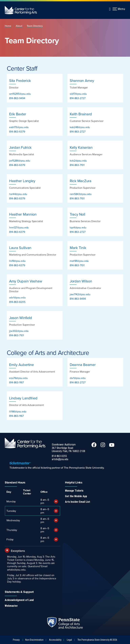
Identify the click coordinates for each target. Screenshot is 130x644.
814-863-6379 (17, 132)
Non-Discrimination (34, 640)
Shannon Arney (82, 80)
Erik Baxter (18, 114)
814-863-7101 (77, 165)
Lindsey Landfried (23, 398)
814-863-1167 (16, 382)
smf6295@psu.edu (20, 94)
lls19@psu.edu (17, 261)
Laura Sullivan (20, 248)
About (19, 26)
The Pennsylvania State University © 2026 (97, 640)
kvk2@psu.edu (78, 161)
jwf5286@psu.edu (20, 161)
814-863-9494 (17, 98)
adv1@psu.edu (17, 297)
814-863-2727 (78, 98)
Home (8, 26)
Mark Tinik (78, 248)
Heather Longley (22, 181)
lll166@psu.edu (18, 411)
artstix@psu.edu (60, 459)
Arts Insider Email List (78, 502)
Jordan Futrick (20, 147)
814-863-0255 (59, 456)
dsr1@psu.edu (78, 378)
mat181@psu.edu (79, 261)
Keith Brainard (81, 114)
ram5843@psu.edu (81, 194)
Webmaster (11, 606)
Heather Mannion (23, 214)
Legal (69, 640)
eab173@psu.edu (19, 127)
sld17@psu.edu (78, 94)
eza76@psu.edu (18, 378)
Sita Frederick (20, 80)
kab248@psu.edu (80, 127)
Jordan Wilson (81, 281)
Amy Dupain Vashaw (26, 281)
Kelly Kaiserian (81, 147)
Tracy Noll (77, 214)
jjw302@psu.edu (19, 331)
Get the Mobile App (76, 496)
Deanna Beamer (83, 365)
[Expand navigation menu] (110, 9)
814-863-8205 (17, 302)
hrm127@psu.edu (19, 227)
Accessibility (55, 640)
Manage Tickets (74, 491)
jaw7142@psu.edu (80, 294)
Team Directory (35, 26)
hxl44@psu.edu (18, 194)
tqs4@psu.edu (78, 227)
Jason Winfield (21, 318)
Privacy (16, 640)
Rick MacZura (81, 181)
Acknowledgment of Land (19, 600)
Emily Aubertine (21, 365)
